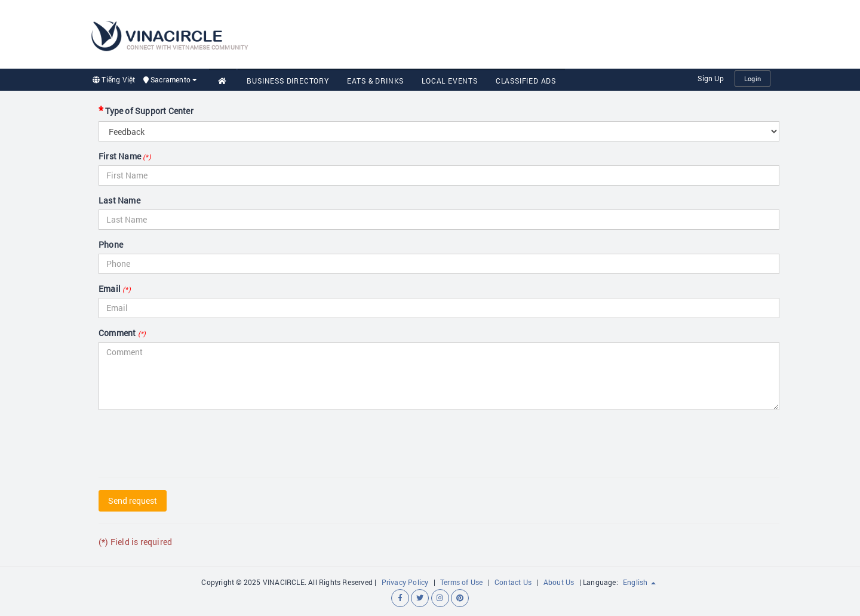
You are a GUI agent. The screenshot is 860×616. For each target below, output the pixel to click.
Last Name (119, 200)
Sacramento (171, 79)
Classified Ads (526, 81)
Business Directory (288, 81)
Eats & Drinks (375, 81)
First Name (125, 156)
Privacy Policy (405, 582)
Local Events (450, 81)
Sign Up (710, 78)
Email (115, 289)
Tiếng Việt (114, 79)
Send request (133, 500)
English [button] (639, 582)
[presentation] (189, 442)
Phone (111, 244)
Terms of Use (461, 582)
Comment (122, 333)
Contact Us (513, 582)
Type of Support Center (146, 110)
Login (752, 78)
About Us (559, 582)
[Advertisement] (553, 33)
